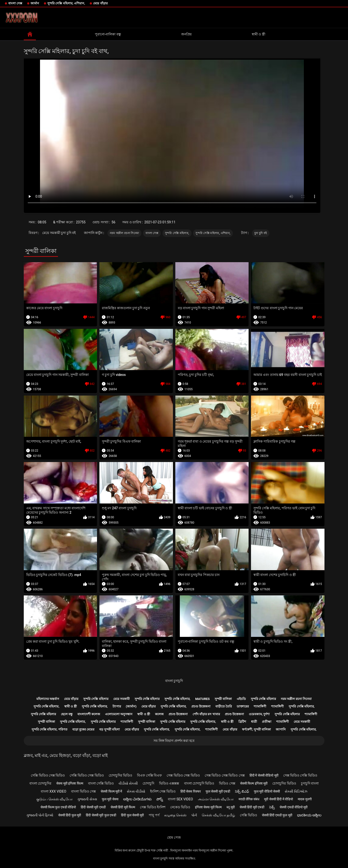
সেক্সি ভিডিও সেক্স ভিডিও (48, 775)
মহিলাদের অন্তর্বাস (48, 699)
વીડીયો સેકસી (128, 783)
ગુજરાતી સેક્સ (87, 799)
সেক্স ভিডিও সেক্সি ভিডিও (300, 775)
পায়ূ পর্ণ (154, 815)
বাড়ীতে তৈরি (224, 706)
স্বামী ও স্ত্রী (259, 34)
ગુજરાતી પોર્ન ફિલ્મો (40, 815)
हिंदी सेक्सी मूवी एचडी (93, 807)
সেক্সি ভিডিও (248, 815)
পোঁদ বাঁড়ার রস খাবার (206, 714)
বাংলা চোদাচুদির (40, 783)
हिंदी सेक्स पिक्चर (191, 791)
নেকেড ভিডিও (180, 807)
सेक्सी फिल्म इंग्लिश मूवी (254, 783)
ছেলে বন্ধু (67, 714)
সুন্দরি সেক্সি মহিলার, (177, 233)
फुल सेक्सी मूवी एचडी (218, 791)
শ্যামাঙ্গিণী (260, 706)
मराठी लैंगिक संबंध (249, 799)
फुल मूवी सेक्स (110, 799)
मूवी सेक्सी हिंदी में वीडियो (279, 799)
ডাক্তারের (243, 706)
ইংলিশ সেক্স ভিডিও (163, 791)
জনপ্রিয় (186, 34)
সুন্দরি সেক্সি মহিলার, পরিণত (49, 729)
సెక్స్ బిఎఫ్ (242, 791)
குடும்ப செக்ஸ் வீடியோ (54, 799)
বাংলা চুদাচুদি (174, 681)
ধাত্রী (254, 722)
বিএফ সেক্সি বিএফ (149, 775)
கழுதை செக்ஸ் (175, 815)
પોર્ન (194, 815)
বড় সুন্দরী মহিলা (109, 729)
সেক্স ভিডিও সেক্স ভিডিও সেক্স (225, 775)
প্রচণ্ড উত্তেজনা (201, 706)
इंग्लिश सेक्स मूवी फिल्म (208, 807)
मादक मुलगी (305, 799)
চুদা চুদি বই (261, 233)
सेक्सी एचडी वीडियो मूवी (294, 807)
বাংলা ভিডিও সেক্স (83, 791)
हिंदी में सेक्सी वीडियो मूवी (264, 775)
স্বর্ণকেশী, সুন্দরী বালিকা (257, 729)
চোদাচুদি (148, 783)
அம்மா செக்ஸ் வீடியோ (216, 799)
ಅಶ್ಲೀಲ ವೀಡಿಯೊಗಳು (137, 799)
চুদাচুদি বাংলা (310, 783)
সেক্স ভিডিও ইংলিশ (153, 807)
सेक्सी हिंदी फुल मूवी (70, 815)
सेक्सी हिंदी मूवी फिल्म (123, 807)
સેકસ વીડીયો (136, 791)
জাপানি (281, 729)
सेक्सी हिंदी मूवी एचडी (252, 807)
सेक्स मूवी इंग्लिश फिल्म (70, 783)
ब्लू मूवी (231, 807)
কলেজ (159, 714)
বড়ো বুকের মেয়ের (83, 729)
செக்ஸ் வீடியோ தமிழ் (218, 815)
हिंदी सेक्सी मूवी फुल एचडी (101, 815)
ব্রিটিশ (242, 722)
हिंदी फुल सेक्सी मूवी (132, 815)
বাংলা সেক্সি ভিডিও (101, 783)
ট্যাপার (117, 706)
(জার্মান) (131, 706)
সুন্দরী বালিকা (223, 699)
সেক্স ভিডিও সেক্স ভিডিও (183, 775)
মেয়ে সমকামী (121, 699)
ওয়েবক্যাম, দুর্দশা (259, 714)
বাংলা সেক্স (15, 3)
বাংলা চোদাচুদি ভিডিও (199, 783)
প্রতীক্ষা (267, 722)
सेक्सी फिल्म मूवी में (111, 791)
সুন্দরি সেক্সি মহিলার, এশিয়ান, (66, 3)
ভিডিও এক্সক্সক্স (169, 783)
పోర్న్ (160, 799)
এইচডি (241, 699)
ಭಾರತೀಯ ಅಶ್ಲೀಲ (309, 815)
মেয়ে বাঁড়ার (100, 3)
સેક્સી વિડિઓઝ (296, 791)
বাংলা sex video (180, 799)
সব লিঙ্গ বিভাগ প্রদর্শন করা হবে (174, 741)
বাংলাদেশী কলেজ (89, 714)
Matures (202, 699)
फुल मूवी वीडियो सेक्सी (267, 791)
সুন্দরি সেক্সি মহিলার (96, 699)
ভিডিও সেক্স (227, 783)
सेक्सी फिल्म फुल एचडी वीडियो (58, 807)
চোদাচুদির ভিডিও (120, 775)
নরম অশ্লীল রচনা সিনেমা (124, 233)
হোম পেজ (174, 837)
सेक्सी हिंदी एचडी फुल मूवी (277, 815)
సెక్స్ (272, 807)
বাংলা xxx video (53, 791)
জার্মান (35, 3)
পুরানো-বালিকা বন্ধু (108, 34)
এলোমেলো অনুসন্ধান (119, 714)
